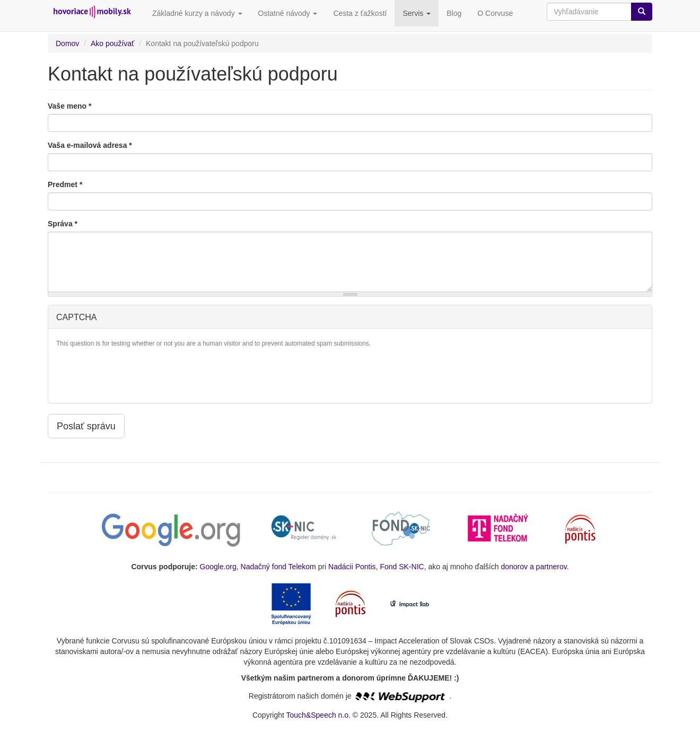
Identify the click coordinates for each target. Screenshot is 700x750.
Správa (63, 224)
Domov (67, 43)
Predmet (65, 184)
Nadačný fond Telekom (278, 567)
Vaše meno (70, 106)
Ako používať (112, 43)
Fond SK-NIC (402, 567)
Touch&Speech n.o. (318, 715)
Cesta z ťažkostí (360, 13)
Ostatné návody (288, 13)
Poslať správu (86, 426)
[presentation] (137, 374)
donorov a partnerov (533, 567)
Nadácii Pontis (352, 567)
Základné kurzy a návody (197, 13)
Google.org (218, 567)
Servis (417, 13)
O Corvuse (495, 13)
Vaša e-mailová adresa (90, 145)
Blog (454, 13)
